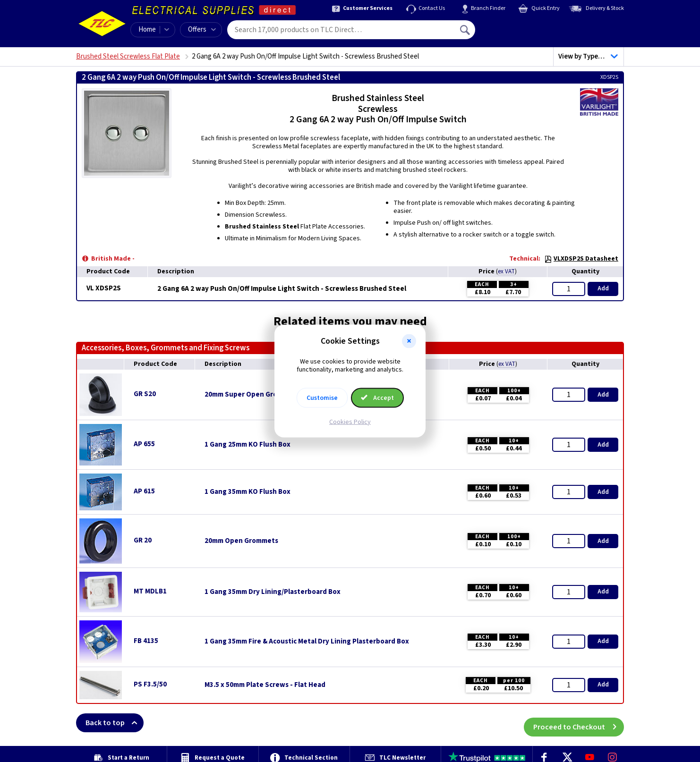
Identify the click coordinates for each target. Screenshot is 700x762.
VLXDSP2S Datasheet (581, 259)
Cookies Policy (350, 422)
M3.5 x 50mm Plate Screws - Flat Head (265, 685)
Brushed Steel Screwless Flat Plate (128, 56)
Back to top (115, 723)
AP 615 (144, 491)
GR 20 (143, 540)
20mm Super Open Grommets (252, 395)
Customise (322, 398)
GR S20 (145, 394)
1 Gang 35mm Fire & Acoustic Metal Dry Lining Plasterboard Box (307, 642)
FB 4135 (146, 641)
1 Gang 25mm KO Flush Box (248, 445)
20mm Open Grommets (241, 541)
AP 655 (144, 444)
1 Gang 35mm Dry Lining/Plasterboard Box (273, 592)
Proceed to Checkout (579, 723)
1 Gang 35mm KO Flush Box (248, 492)
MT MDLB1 (150, 591)
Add (603, 288)
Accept (377, 398)
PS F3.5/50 (150, 684)
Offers (202, 30)
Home (147, 30)
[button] (409, 341)
